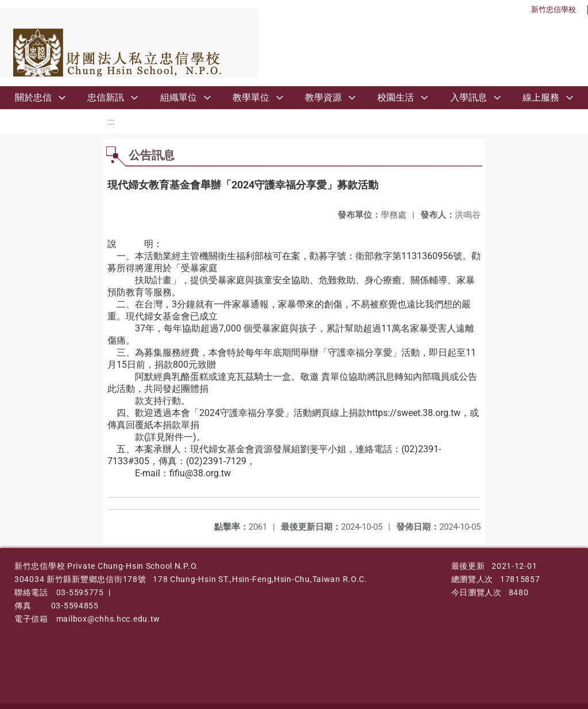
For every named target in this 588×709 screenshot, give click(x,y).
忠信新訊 (106, 97)
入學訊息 (469, 97)
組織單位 (179, 97)
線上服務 (541, 97)
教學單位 (251, 97)
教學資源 (323, 97)
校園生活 (396, 97)
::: (111, 122)
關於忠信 (33, 97)
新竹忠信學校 (554, 9)
